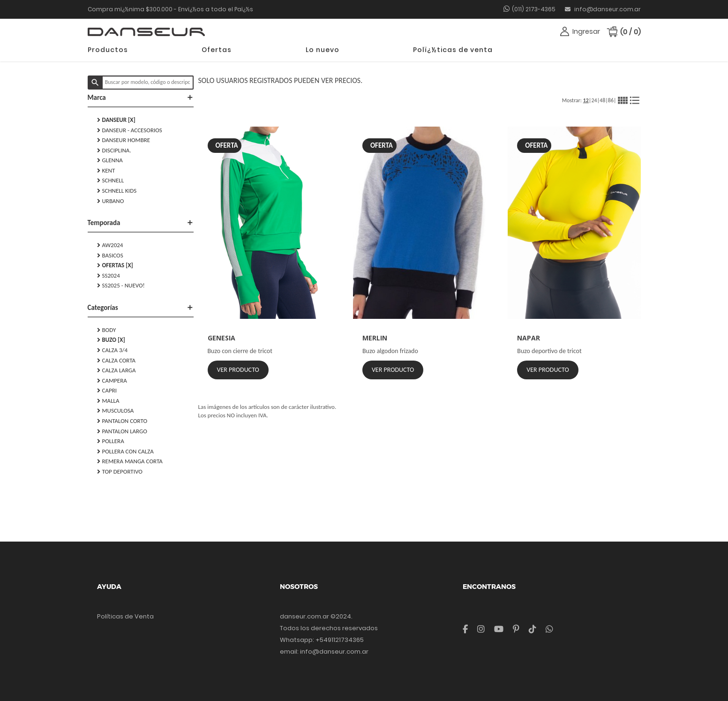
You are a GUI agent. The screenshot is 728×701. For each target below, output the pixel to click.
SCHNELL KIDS (117, 191)
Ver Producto (238, 370)
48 (602, 100)
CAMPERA (112, 381)
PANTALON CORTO (122, 421)
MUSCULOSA (116, 411)
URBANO (111, 201)
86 (611, 100)
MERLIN (375, 338)
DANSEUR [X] (116, 120)
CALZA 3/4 (113, 350)
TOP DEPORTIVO (120, 472)
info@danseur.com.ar (603, 9)
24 (594, 100)
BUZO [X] (111, 340)
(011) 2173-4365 (534, 9)
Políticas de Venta (125, 616)
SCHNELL (111, 181)
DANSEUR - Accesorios (130, 130)
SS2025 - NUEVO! (121, 286)
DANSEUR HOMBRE (124, 140)
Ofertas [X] (115, 265)
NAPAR (529, 338)
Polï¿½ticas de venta (453, 50)
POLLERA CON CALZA (125, 452)
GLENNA (110, 160)
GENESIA (221, 338)
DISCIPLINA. (114, 151)
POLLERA (111, 441)
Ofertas (217, 50)
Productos (108, 50)
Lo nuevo (323, 50)
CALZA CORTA (116, 361)
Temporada (141, 223)
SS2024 (109, 276)
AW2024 (110, 245)
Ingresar (586, 31)
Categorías (141, 308)
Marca (141, 98)
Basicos (110, 256)
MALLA (108, 401)
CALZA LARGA (116, 370)
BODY (107, 330)
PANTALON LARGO (122, 431)
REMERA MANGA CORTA (130, 461)
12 (586, 100)
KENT (106, 171)
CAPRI (107, 391)
